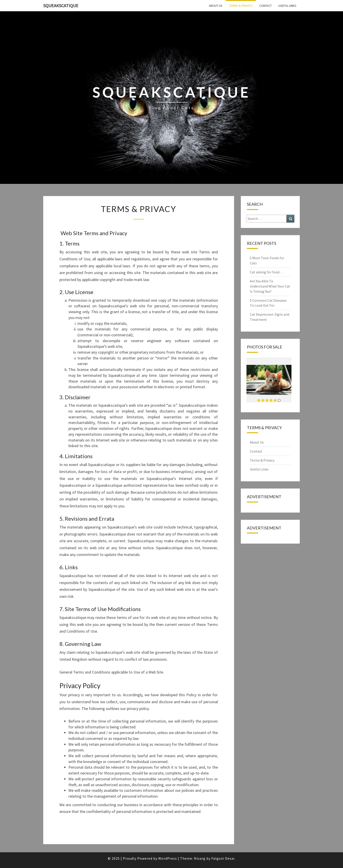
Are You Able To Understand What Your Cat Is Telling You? (270, 286)
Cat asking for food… (266, 272)
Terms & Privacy (241, 6)
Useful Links (287, 6)
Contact (265, 6)
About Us (216, 6)
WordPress (168, 858)
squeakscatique (61, 6)
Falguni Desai (223, 858)
